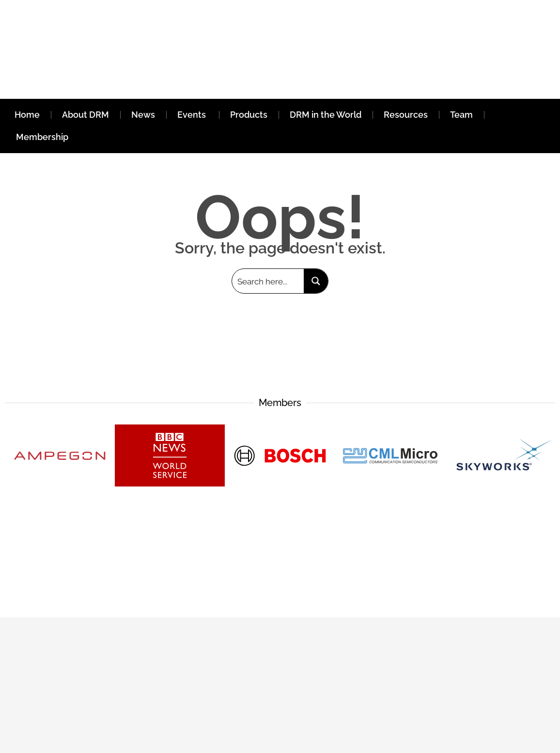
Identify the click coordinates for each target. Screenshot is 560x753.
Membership (42, 137)
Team (461, 115)
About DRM (86, 115)
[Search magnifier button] (316, 281)
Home (27, 115)
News (143, 115)
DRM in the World (326, 115)
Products (249, 115)
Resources (406, 115)
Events (193, 115)
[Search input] (268, 281)
